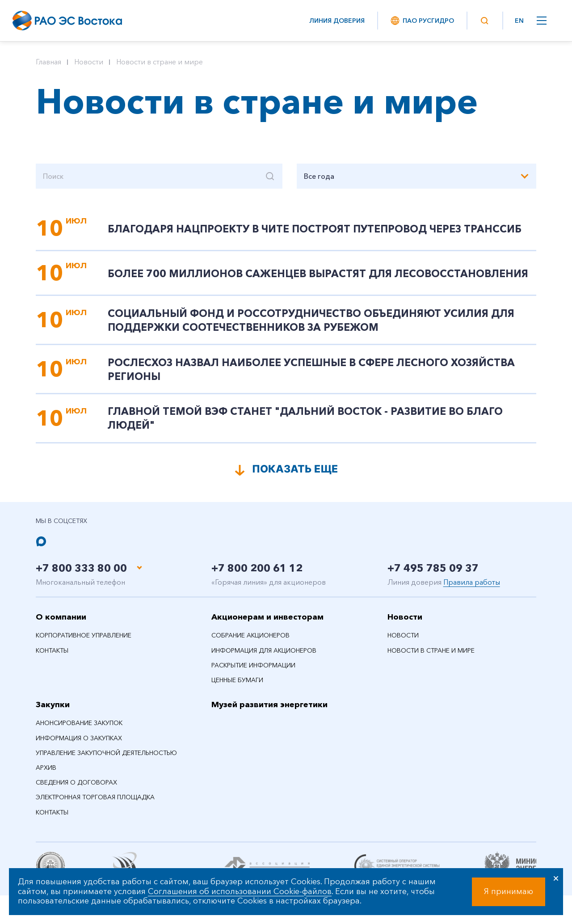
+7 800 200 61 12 (259, 573)
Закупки (53, 710)
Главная (48, 62)
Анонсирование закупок (79, 729)
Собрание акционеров (250, 641)
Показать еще (295, 474)
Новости (89, 62)
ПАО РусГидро (422, 21)
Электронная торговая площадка (95, 803)
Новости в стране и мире (160, 62)
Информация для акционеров (264, 656)
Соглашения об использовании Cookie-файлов (240, 891)
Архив (46, 773)
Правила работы (472, 587)
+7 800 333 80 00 (84, 573)
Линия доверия (337, 21)
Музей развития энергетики (269, 710)
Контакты (52, 656)
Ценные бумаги (237, 685)
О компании (61, 622)
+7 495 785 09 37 (435, 573)
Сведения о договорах (76, 788)
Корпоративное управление (84, 641)
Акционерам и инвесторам (267, 622)
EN (519, 21)
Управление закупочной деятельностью (106, 758)
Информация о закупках (79, 743)
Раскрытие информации (253, 671)
